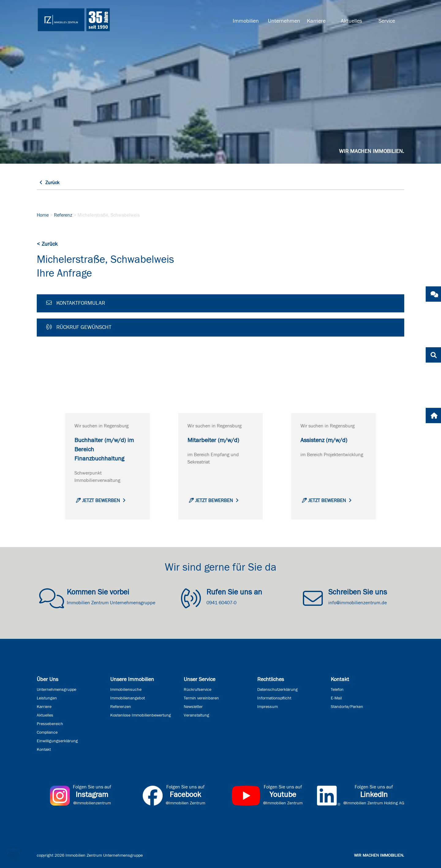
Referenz (63, 215)
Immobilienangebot (128, 698)
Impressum (268, 707)
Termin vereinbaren (201, 698)
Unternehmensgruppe (57, 690)
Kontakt (44, 750)
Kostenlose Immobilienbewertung (141, 715)
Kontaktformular (76, 303)
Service (387, 21)
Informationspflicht (274, 698)
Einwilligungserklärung (57, 741)
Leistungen (47, 698)
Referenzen (121, 707)
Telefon (337, 690)
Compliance (47, 732)
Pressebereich (50, 724)
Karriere (316, 21)
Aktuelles (351, 21)
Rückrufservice (198, 690)
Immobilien (246, 21)
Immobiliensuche (126, 690)
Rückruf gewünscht (79, 327)
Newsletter (193, 707)
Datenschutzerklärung (277, 690)
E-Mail (336, 698)
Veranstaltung (196, 715)
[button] (13, 855)
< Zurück (47, 244)
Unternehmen (283, 21)
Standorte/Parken (347, 707)
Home (43, 215)
